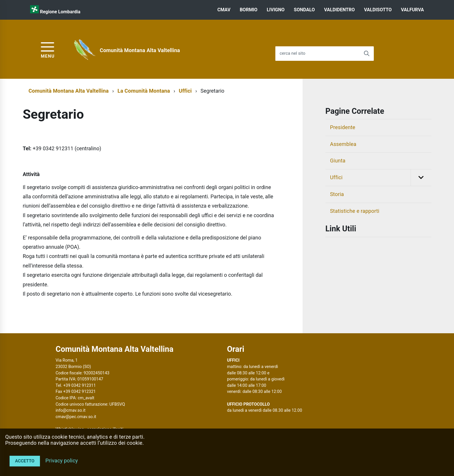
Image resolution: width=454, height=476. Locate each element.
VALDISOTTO (378, 10)
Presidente (343, 127)
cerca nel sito (293, 53)
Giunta (338, 161)
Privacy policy (62, 461)
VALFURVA (412, 10)
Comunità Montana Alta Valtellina (140, 50)
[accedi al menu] (48, 49)
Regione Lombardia (60, 12)
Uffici (185, 91)
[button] (421, 178)
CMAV (224, 10)
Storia (337, 194)
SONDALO (304, 10)
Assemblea (343, 144)
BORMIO (249, 10)
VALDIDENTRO (339, 10)
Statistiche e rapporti (355, 211)
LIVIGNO (276, 10)
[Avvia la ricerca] (367, 54)
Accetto (25, 461)
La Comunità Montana (144, 91)
